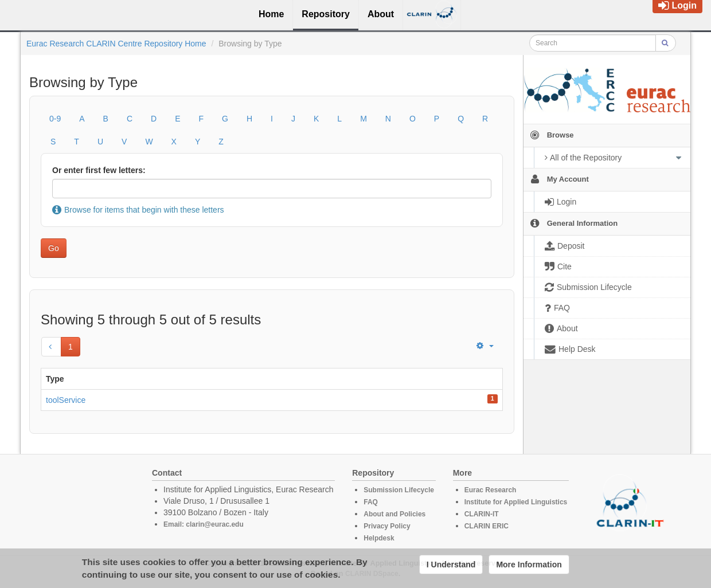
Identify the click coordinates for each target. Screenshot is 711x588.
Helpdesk (379, 538)
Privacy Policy (387, 526)
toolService (66, 400)
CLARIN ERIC (487, 526)
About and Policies (394, 514)
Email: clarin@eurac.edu (204, 524)
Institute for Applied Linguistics (516, 502)
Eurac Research (491, 490)
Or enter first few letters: (99, 170)
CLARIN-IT (482, 514)
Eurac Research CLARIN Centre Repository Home (116, 44)
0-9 (55, 119)
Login (677, 5)
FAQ (371, 502)
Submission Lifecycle (399, 490)
